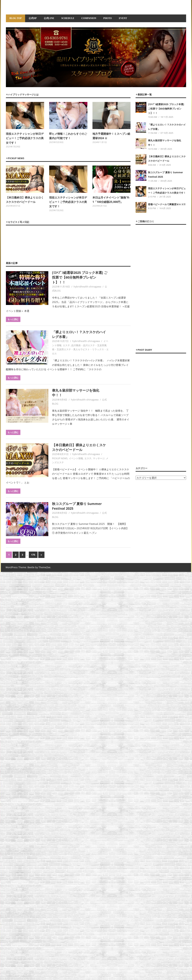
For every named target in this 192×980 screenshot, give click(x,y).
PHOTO (107, 18)
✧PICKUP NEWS (15, 158)
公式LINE (49, 18)
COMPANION (89, 18)
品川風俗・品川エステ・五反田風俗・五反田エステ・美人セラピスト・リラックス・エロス (80, 349)
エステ (66, 345)
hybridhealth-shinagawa (87, 287)
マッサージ (99, 458)
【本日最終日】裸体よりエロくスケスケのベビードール (79, 447)
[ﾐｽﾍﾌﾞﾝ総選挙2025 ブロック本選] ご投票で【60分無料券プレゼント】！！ (80, 277)
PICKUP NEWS (60, 458)
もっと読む (13, 319)
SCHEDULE (68, 18)
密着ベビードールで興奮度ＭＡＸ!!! (167, 204)
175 (33, 555)
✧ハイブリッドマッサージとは (22, 94)
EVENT (123, 18)
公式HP (33, 18)
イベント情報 (76, 458)
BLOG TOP (15, 18)
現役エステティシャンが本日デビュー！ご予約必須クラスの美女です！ (25, 138)
